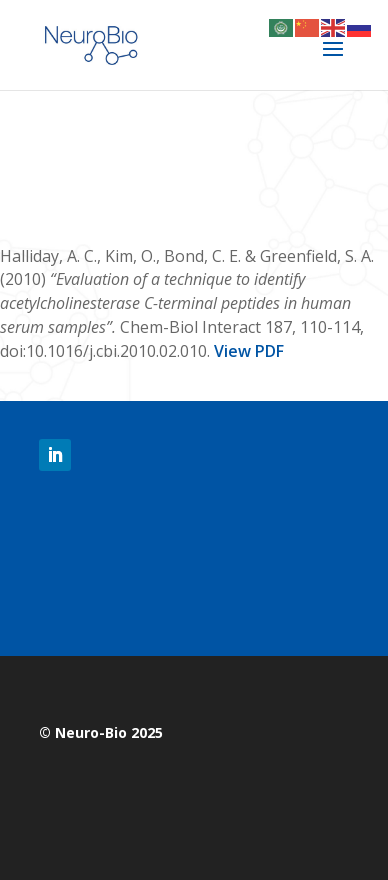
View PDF (249, 351)
